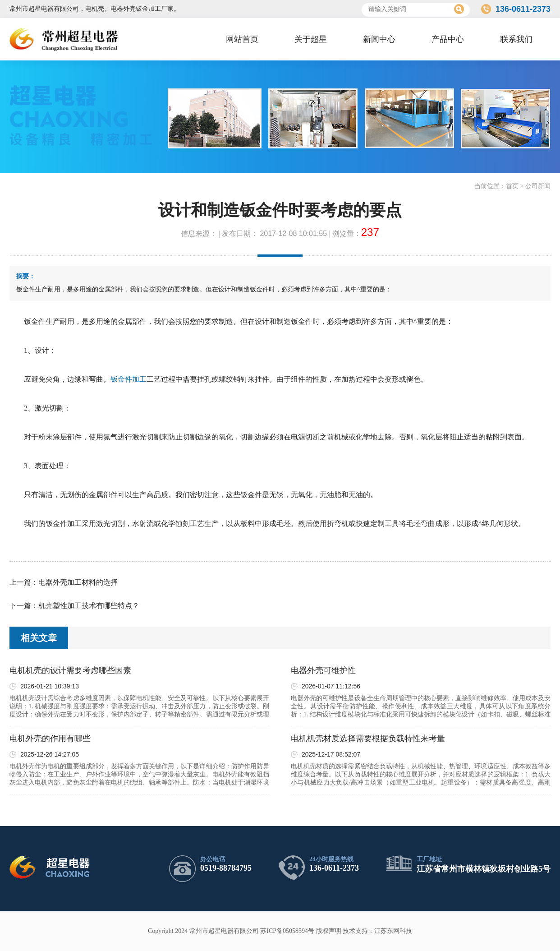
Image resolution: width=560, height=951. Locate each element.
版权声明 (329, 931)
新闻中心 (379, 39)
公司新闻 (538, 186)
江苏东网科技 (393, 931)
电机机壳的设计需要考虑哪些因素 (70, 670)
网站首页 (242, 39)
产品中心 (448, 39)
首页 (512, 186)
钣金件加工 (129, 379)
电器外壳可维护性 (323, 670)
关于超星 (311, 39)
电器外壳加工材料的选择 (78, 582)
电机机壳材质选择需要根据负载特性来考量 (368, 739)
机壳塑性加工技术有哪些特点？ (89, 606)
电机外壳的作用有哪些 (50, 739)
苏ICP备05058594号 (287, 931)
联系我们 (516, 39)
